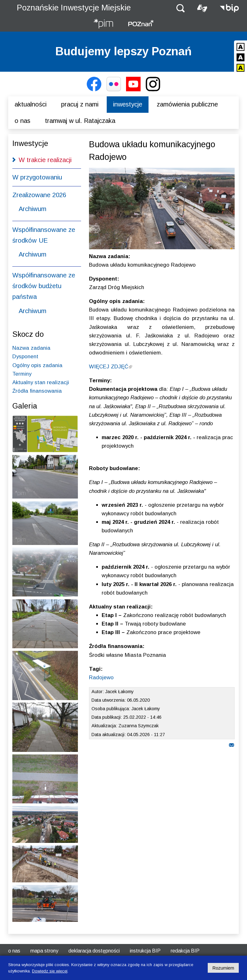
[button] (180, 8)
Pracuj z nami (80, 104)
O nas (22, 121)
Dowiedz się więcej (50, 971)
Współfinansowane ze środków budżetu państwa (44, 286)
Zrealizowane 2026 (39, 195)
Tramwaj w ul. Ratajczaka (80, 121)
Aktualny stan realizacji (41, 382)
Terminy (22, 374)
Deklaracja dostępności (94, 951)
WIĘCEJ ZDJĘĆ (111, 367)
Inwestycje (128, 104)
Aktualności (31, 104)
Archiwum (32, 209)
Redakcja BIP (185, 951)
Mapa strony (44, 951)
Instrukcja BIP (145, 951)
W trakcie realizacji (45, 160)
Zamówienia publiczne (187, 104)
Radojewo (101, 678)
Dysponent (25, 357)
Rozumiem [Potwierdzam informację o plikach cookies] (223, 968)
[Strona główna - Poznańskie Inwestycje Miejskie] (103, 24)
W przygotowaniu (37, 177)
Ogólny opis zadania (37, 365)
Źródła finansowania (37, 391)
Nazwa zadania (31, 348)
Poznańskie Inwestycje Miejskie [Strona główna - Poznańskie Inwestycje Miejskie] (74, 8)
